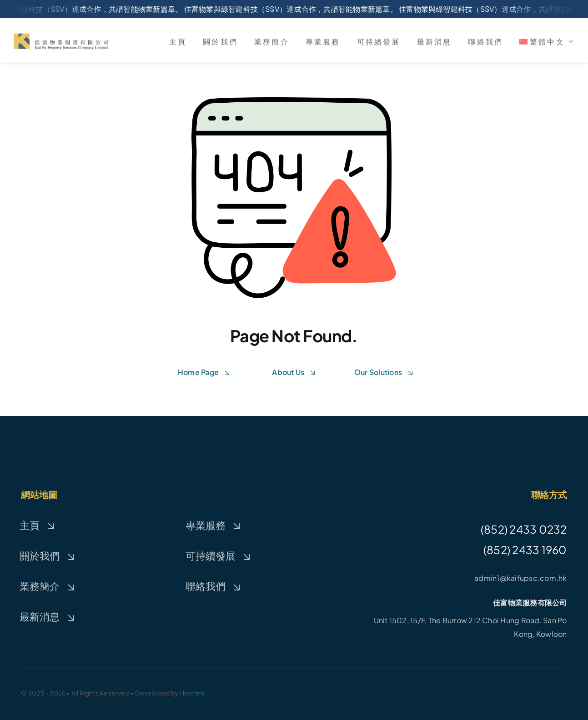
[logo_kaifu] (61, 39)
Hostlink (192, 693)
